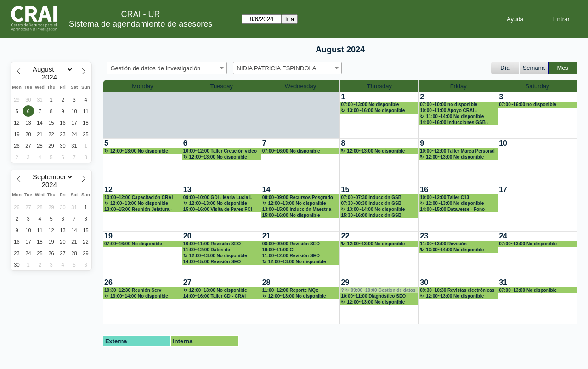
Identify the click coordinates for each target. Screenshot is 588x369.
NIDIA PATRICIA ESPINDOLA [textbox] (277, 68)
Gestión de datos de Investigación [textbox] (156, 68)
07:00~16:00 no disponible (528, 105)
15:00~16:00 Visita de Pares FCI (218, 209)
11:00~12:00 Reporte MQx (290, 290)
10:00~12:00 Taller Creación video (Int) (220, 151)
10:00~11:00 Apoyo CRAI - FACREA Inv (448, 111)
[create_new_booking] (379, 115)
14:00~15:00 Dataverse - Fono (452, 209)
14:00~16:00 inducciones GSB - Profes (454, 123)
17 (503, 190)
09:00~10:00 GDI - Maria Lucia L (218, 197)
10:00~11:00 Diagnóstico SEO (373, 296)
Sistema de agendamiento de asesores (141, 24)
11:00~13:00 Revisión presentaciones (443, 244)
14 (266, 190)
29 (345, 282)
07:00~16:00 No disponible (291, 151)
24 (503, 236)
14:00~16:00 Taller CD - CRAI (215, 296)
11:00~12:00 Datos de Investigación (207, 250)
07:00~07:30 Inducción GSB (371, 197)
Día (505, 68)
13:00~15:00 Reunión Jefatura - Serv (138, 210)
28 (266, 282)
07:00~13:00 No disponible (370, 105)
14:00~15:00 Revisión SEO (212, 262)
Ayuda (515, 19)
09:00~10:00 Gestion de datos (383, 290)
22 (345, 236)
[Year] (51, 77)
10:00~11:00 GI (278, 250)
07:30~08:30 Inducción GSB (371, 203)
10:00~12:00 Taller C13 (444, 197)
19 (108, 236)
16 (424, 190)
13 (187, 190)
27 (187, 282)
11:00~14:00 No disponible (455, 116)
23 (424, 236)
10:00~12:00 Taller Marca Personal (457, 151)
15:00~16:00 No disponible (291, 215)
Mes (563, 68)
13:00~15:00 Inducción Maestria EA (297, 210)
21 (266, 236)
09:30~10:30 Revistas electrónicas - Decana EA (457, 290)
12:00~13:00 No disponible (139, 151)
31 (503, 282)
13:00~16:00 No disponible (376, 111)
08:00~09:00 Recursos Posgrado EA (298, 198)
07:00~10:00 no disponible (449, 105)
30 (424, 282)
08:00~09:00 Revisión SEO (291, 244)
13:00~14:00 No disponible (376, 209)
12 (108, 190)
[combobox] (167, 68)
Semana (534, 68)
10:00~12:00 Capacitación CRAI (139, 197)
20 (187, 236)
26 (108, 282)
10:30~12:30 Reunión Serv (133, 290)
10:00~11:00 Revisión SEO (212, 244)
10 (503, 143)
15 (345, 190)
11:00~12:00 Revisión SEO (291, 256)
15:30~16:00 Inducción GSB (371, 215)
